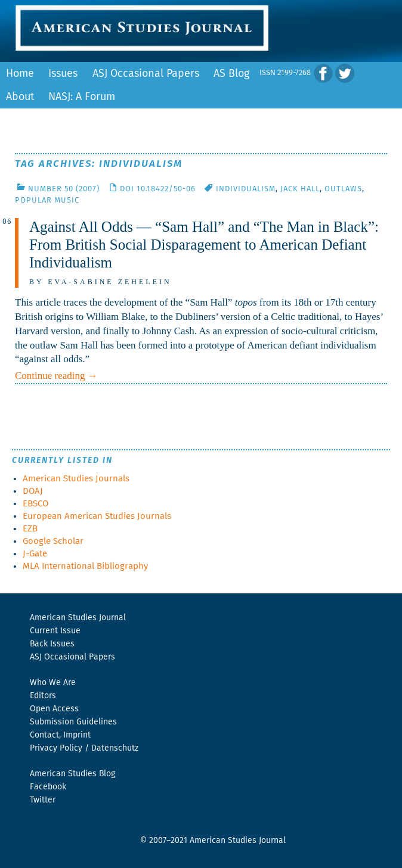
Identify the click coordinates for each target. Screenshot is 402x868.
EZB (30, 529)
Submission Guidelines (73, 722)
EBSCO (35, 504)
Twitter (43, 800)
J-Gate (35, 554)
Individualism (246, 189)
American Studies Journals (76, 479)
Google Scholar (53, 541)
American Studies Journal (78, 618)
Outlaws (343, 189)
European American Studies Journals (97, 516)
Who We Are (53, 683)
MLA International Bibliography (85, 566)
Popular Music (47, 200)
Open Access (54, 709)
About (20, 97)
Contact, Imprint (60, 735)
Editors (43, 696)
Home (20, 74)
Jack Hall (300, 189)
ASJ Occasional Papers (146, 74)
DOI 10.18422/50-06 (158, 189)
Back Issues (52, 644)
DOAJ (33, 491)
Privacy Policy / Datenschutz (84, 748)
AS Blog (231, 74)
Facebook (48, 787)
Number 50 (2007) (64, 189)
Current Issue (55, 631)
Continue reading (56, 376)
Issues (63, 74)
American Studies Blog (72, 774)
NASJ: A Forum (82, 97)
